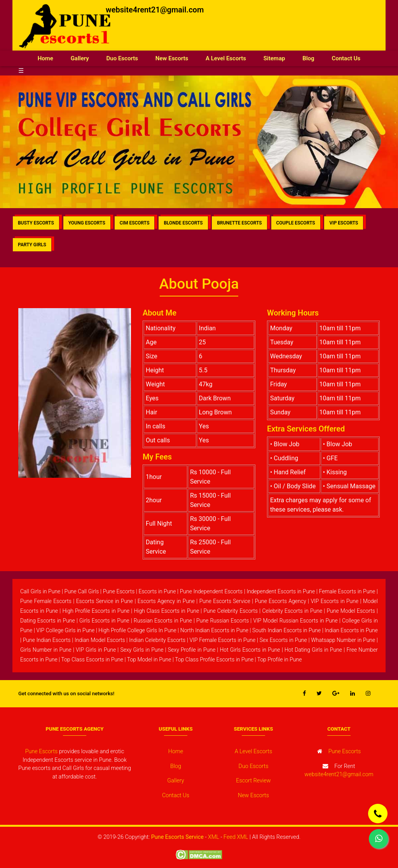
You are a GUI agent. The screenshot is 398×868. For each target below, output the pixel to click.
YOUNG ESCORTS (87, 223)
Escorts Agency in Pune (166, 601)
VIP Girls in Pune (96, 650)
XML (214, 837)
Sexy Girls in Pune (142, 650)
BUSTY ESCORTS (36, 223)
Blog (308, 58)
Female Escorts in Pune (347, 591)
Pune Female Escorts (46, 601)
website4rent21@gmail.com (155, 10)
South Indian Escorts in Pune (286, 630)
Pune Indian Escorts (47, 640)
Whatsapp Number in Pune (343, 640)
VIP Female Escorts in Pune (223, 640)
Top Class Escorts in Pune (92, 659)
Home (50, 58)
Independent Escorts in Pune (281, 591)
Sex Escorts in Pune (283, 640)
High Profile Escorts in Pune (96, 611)
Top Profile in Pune (280, 659)
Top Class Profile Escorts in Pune (214, 659)
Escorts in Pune (157, 591)
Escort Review (253, 781)
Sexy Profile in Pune (192, 650)
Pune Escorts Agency (281, 601)
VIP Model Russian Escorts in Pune (296, 621)
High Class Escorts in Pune (166, 611)
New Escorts (172, 58)
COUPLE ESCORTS (296, 223)
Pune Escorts (119, 591)
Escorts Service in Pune (105, 601)
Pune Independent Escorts (211, 591)
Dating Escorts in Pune (48, 621)
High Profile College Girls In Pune (137, 630)
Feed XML (236, 837)
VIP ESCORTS (344, 223)
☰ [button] (21, 71)
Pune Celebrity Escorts (230, 611)
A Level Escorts (226, 58)
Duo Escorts (122, 58)
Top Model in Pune (149, 659)
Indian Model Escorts (100, 640)
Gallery (80, 58)
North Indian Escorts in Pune (214, 630)
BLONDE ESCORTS (183, 223)
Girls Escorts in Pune (104, 621)
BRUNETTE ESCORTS (239, 223)
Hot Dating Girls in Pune (313, 650)
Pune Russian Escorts (223, 621)
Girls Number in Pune (46, 650)
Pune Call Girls (82, 591)
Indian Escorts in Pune (351, 630)
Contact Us (346, 58)
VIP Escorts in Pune (334, 601)
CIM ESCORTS (135, 223)
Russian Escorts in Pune (163, 621)
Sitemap (274, 58)
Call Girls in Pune (40, 591)
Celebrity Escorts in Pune (292, 611)
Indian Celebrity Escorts (157, 640)
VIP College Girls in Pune (65, 630)
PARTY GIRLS (32, 245)
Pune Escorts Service (225, 601)
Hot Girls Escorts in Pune (250, 650)
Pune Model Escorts (351, 611)
